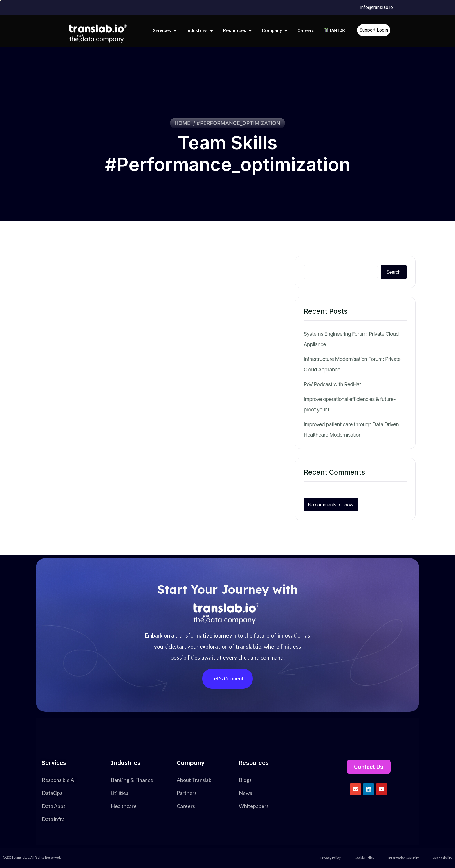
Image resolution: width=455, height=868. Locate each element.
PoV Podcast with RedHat (332, 384)
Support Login (374, 30)
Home (184, 123)
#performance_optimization (239, 123)
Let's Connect (228, 679)
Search (393, 272)
